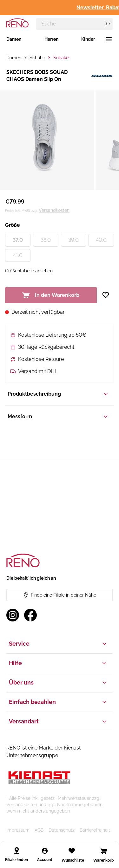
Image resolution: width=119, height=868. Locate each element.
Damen (14, 39)
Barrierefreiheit (95, 830)
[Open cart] (104, 851)
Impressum (18, 830)
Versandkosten (54, 210)
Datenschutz (62, 830)
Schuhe (37, 58)
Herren (51, 39)
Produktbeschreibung (58, 394)
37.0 (18, 240)
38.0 (46, 240)
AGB (39, 830)
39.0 (73, 240)
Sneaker (62, 58)
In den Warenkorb (51, 295)
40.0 (101, 240)
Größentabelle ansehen (29, 271)
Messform (58, 417)
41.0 (18, 255)
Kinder (88, 39)
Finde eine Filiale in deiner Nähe (60, 595)
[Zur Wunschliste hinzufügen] (108, 295)
